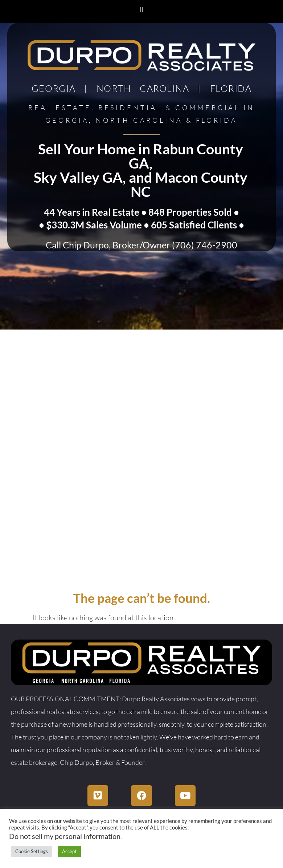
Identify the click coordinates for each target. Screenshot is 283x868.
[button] (141, 10)
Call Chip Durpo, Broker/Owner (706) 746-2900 (141, 245)
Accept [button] (69, 851)
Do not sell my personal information (65, 836)
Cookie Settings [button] (32, 851)
